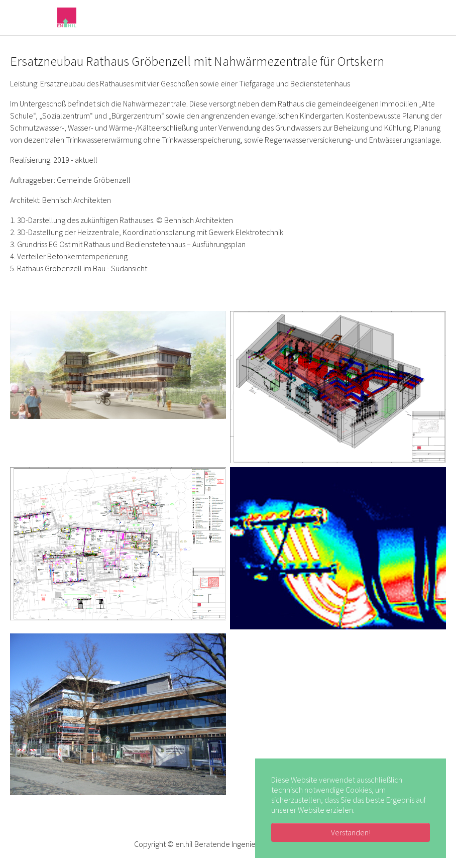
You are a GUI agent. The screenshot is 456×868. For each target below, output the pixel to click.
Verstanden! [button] (351, 832)
